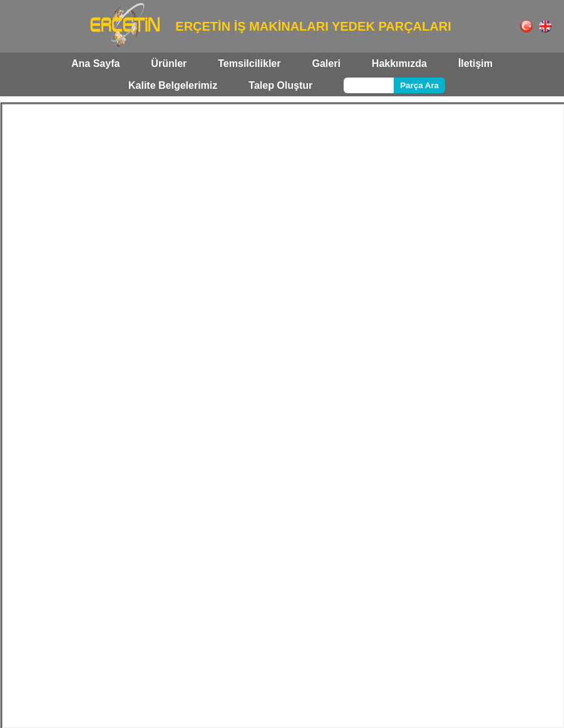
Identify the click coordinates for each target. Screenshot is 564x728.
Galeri (326, 63)
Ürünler (169, 63)
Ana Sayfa (95, 63)
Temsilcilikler (249, 63)
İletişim (475, 63)
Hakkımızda (399, 63)
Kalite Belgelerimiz (173, 85)
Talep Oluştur (280, 85)
